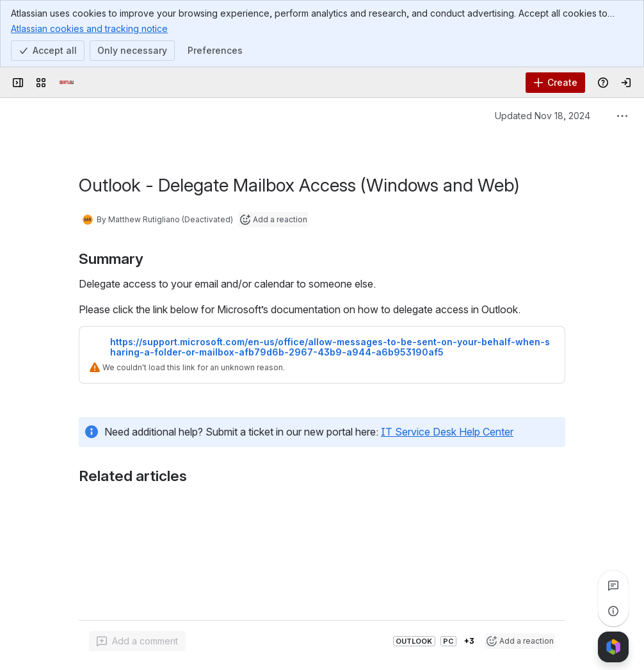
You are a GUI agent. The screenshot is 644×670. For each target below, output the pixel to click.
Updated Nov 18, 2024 (543, 116)
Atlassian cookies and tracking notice (89, 28)
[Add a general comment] (137, 641)
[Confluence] (67, 83)
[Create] (555, 83)
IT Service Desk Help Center (447, 416)
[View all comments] (613, 585)
